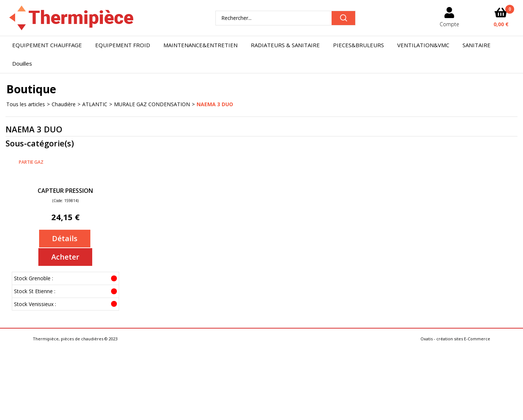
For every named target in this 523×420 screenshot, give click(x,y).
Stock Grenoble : (34, 278)
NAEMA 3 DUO (215, 104)
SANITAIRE (477, 45)
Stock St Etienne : (35, 291)
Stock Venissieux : (35, 304)
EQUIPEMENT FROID (123, 45)
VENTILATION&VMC (423, 45)
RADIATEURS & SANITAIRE (285, 45)
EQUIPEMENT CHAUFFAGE (47, 45)
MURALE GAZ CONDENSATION (152, 104)
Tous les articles (26, 104)
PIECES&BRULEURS (359, 45)
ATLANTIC (95, 104)
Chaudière (64, 104)
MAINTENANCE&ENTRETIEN (200, 45)
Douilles (22, 63)
